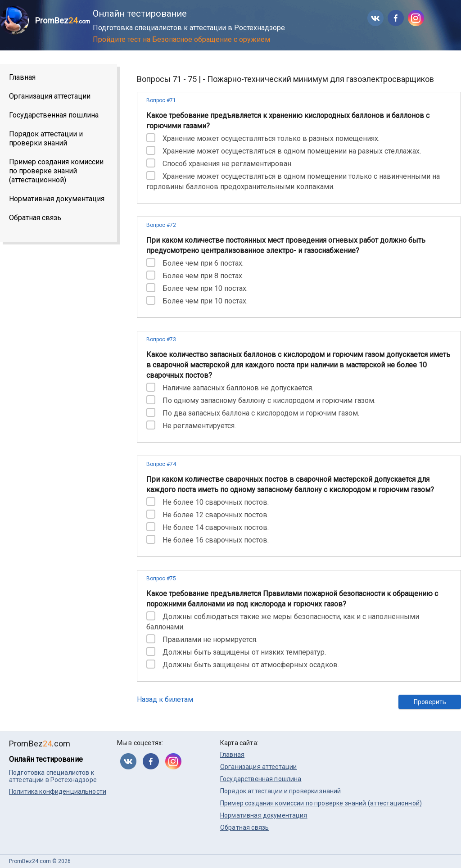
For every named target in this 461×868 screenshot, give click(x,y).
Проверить (430, 702)
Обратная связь (35, 218)
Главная (22, 77)
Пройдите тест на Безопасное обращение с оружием (181, 39)
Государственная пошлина (54, 115)
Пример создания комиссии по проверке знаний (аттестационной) (56, 171)
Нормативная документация (57, 199)
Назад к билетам (165, 699)
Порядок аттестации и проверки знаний (46, 138)
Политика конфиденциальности (58, 791)
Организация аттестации (50, 96)
